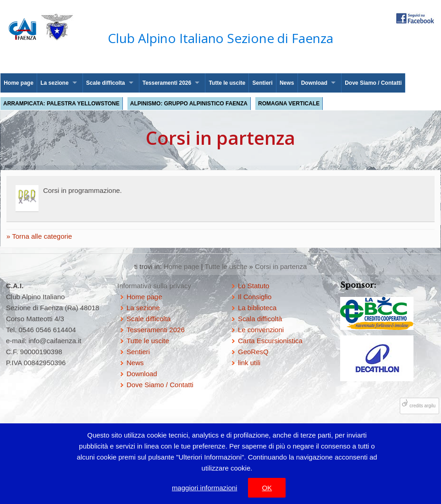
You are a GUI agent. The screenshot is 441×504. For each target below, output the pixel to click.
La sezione (54, 83)
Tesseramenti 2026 (167, 83)
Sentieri (263, 83)
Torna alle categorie (41, 236)
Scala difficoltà (260, 319)
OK (267, 488)
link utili (249, 363)
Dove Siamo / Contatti (373, 83)
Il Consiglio (255, 297)
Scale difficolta (106, 83)
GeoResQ (253, 352)
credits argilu (422, 406)
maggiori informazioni (205, 488)
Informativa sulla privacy (154, 286)
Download (314, 83)
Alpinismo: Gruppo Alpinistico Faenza (189, 104)
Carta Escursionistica (270, 341)
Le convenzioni (261, 330)
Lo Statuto (254, 286)
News (287, 83)
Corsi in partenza (281, 266)
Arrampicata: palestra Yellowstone (61, 104)
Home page (19, 83)
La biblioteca (257, 308)
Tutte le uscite (227, 83)
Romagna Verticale (289, 104)
